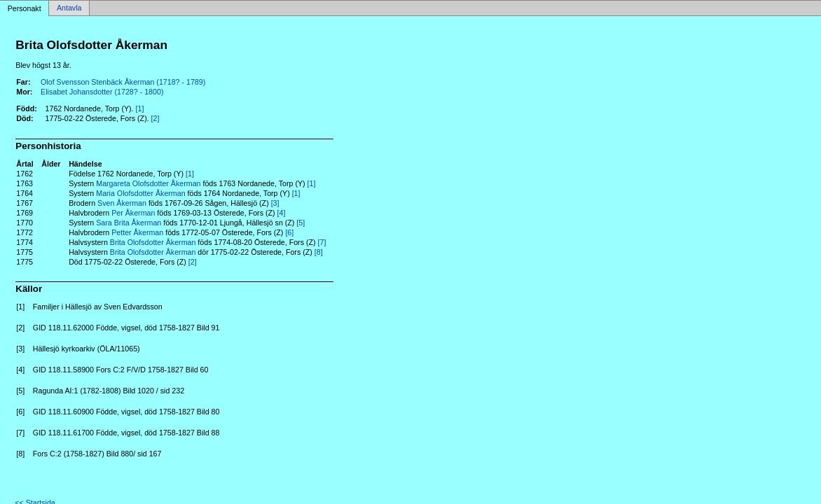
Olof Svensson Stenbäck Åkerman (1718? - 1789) (123, 82)
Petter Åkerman (137, 232)
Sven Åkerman (122, 203)
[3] (275, 203)
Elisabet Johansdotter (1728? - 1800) (102, 92)
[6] (289, 232)
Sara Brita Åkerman (129, 223)
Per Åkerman (133, 213)
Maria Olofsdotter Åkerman (140, 193)
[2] (156, 118)
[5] (301, 223)
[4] (282, 213)
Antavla (69, 8)
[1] (140, 108)
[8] (319, 252)
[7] (322, 242)
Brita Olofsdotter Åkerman (153, 242)
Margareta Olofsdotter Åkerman (148, 183)
